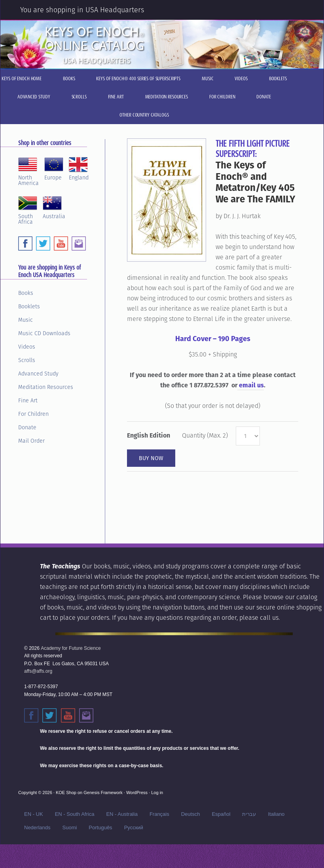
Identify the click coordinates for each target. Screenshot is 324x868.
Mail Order (31, 441)
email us (251, 385)
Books (26, 293)
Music (26, 320)
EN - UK (34, 814)
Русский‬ (134, 827)
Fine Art (28, 400)
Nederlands (37, 827)
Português (100, 827)
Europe (54, 168)
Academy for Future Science (71, 648)
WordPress (137, 793)
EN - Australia (122, 814)
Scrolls (27, 360)
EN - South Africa (75, 814)
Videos (27, 347)
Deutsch (191, 814)
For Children (33, 414)
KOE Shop (66, 793)
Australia (54, 206)
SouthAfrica (28, 209)
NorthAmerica (28, 170)
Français (159, 814)
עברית (249, 814)
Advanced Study (38, 374)
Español (221, 814)
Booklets (29, 306)
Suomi (70, 827)
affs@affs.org (38, 671)
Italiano (276, 814)
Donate (27, 427)
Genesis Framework (103, 793)
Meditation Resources (46, 387)
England (79, 168)
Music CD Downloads (44, 333)
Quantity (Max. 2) (205, 435)
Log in (157, 793)
